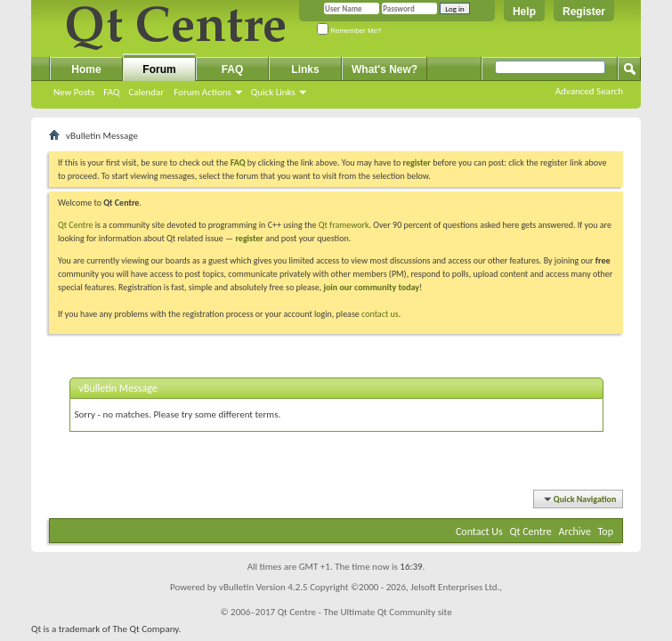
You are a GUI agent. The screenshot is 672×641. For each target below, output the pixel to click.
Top (606, 531)
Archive (575, 531)
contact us (380, 314)
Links (305, 69)
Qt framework (344, 225)
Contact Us (479, 531)
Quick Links (273, 92)
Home (86, 69)
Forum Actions (202, 92)
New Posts (74, 92)
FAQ (111, 92)
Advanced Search (589, 91)
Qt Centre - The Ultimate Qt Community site (365, 612)
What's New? (385, 69)
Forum (159, 69)
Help (524, 12)
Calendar (146, 92)
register (249, 238)
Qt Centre (76, 225)
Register (584, 12)
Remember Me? (349, 31)
